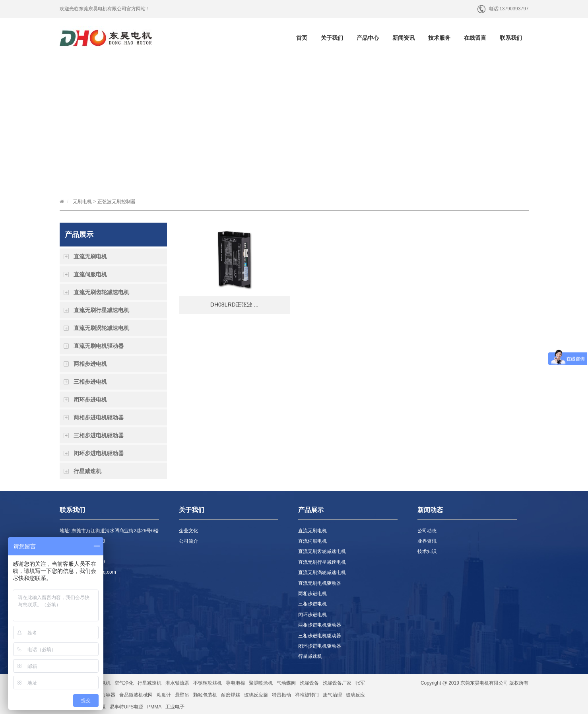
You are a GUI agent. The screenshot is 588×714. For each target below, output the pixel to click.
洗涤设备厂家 (337, 683)
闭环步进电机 (90, 400)
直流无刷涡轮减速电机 (101, 328)
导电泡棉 (235, 683)
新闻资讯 (404, 38)
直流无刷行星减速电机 (101, 310)
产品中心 (368, 38)
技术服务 (439, 38)
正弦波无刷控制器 (116, 202)
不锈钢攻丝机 (208, 683)
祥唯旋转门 (307, 695)
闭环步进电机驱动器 (99, 453)
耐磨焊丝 (231, 695)
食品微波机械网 (136, 695)
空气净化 (124, 683)
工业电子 (175, 707)
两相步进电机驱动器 (99, 417)
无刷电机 (82, 202)
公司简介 (188, 541)
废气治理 (332, 695)
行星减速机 (87, 471)
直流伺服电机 (90, 274)
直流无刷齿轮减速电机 (101, 292)
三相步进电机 (90, 382)
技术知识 (427, 551)
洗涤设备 (309, 683)
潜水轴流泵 (177, 683)
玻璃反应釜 (256, 695)
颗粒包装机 (205, 695)
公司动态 (427, 531)
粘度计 (164, 695)
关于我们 (332, 38)
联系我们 (511, 38)
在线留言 (475, 38)
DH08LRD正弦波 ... (234, 305)
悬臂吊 (182, 695)
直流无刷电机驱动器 (99, 346)
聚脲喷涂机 (261, 683)
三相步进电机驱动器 (99, 435)
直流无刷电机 (90, 256)
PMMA (154, 707)
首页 (302, 38)
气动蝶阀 (286, 683)
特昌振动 (281, 695)
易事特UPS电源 (127, 707)
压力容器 (106, 695)
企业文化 (188, 531)
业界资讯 (427, 541)
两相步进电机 (90, 364)
